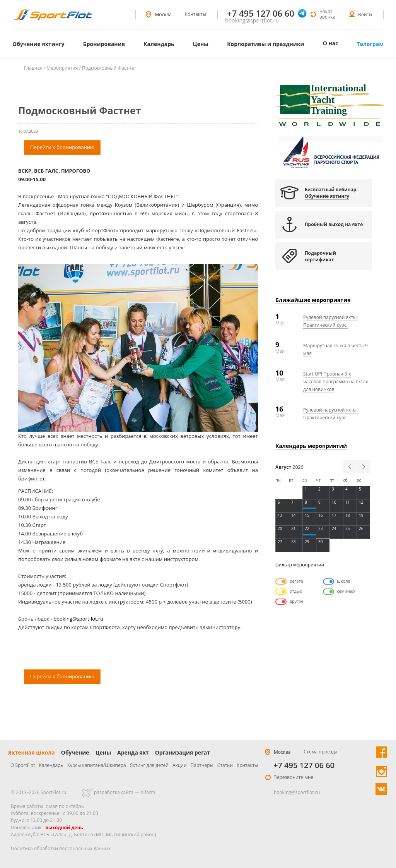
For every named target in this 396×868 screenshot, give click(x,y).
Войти (365, 15)
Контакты (196, 14)
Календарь (159, 44)
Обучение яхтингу (38, 44)
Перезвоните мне (293, 777)
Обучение (75, 752)
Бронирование (104, 44)
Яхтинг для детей (149, 765)
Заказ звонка (328, 14)
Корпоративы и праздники (266, 44)
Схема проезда (320, 752)
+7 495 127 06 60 (304, 765)
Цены (201, 44)
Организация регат (183, 752)
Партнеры (202, 765)
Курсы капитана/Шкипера (97, 765)
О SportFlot (23, 765)
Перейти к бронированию (62, 147)
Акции (180, 765)
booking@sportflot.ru (252, 21)
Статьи (225, 765)
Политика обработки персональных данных (61, 848)
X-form (148, 792)
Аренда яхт (133, 752)
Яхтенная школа (32, 752)
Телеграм (370, 44)
